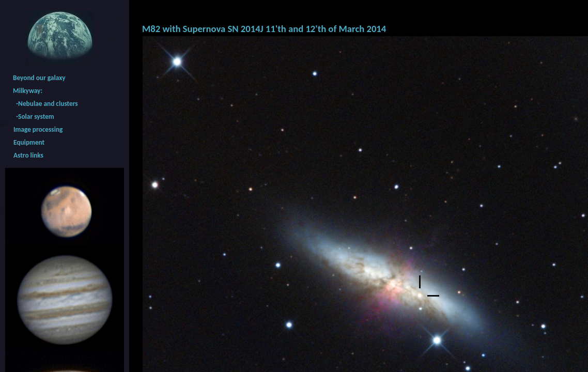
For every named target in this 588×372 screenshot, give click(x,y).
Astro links (28, 155)
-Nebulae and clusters (45, 104)
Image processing (38, 129)
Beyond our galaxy (39, 78)
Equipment (29, 142)
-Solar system (34, 117)
